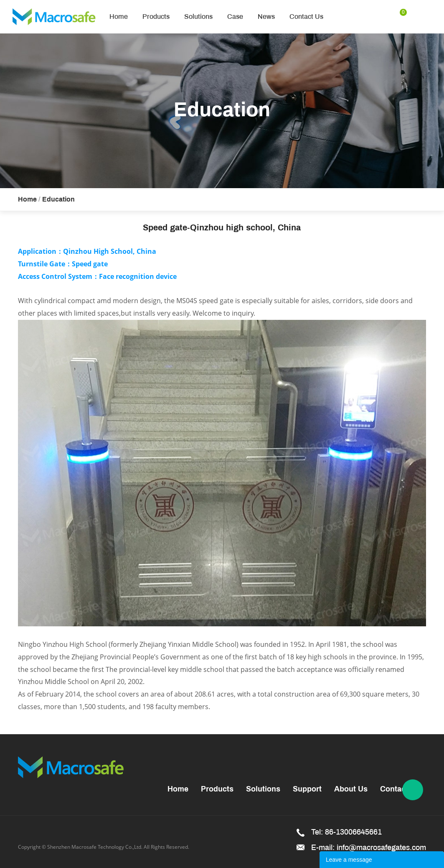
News (266, 17)
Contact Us (306, 17)
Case (235, 17)
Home (119, 17)
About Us (351, 790)
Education (58, 200)
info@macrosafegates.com (381, 848)
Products (156, 17)
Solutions (198, 17)
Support (307, 790)
